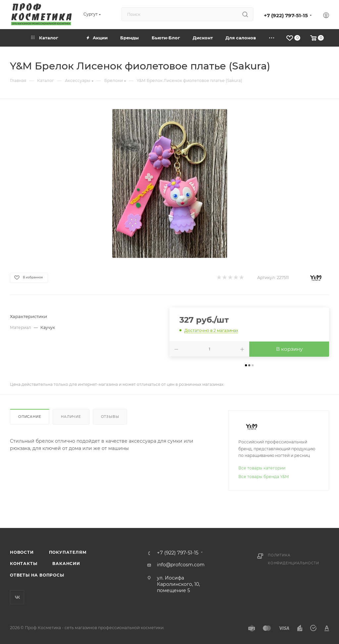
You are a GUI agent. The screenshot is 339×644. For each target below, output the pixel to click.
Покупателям (68, 552)
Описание (30, 417)
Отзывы (110, 417)
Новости (22, 552)
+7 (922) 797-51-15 (286, 16)
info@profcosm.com (181, 565)
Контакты (24, 563)
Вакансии (66, 563)
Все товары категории (262, 468)
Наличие (71, 417)
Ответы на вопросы (37, 575)
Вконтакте (17, 597)
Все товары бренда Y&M (264, 477)
